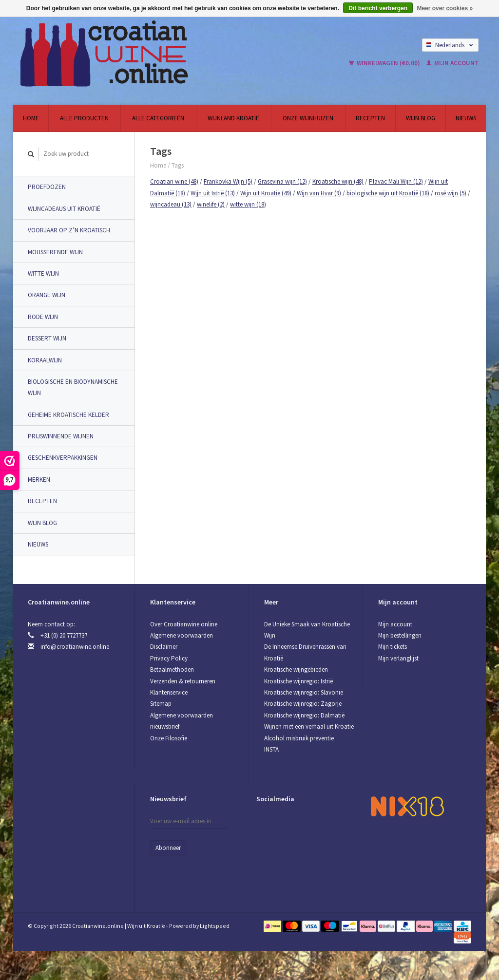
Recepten (370, 118)
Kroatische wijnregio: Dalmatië (304, 715)
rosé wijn (451, 193)
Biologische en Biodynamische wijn (73, 387)
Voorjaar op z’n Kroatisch (69, 230)
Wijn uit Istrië (213, 193)
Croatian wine (174, 181)
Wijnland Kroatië (233, 118)
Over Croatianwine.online (184, 624)
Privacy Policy (169, 658)
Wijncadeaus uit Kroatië (64, 209)
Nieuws (466, 118)
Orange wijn (47, 295)
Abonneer (168, 848)
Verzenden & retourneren (183, 681)
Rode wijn (43, 317)
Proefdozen (47, 187)
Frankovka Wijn (228, 181)
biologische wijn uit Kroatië (388, 193)
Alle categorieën (158, 118)
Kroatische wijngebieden (296, 669)
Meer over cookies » (445, 8)
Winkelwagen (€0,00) (385, 63)
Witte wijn (43, 273)
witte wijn (248, 204)
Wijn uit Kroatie (266, 193)
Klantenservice (169, 692)
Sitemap (161, 704)
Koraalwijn (45, 360)
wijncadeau (171, 204)
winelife (211, 204)
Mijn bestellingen (400, 635)
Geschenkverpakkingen (63, 458)
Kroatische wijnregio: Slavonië (304, 692)
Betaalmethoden (172, 669)
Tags (178, 165)
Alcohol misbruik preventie (299, 738)
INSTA (271, 749)
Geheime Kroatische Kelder (68, 415)
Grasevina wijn (282, 181)
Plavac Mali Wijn (396, 181)
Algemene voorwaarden (182, 635)
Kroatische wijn (338, 181)
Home (31, 118)
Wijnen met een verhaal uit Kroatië (309, 726)
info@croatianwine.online (75, 647)
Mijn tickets (393, 647)
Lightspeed (215, 926)
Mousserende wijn (55, 252)
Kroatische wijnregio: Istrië (298, 681)
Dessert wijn (47, 338)
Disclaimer (164, 647)
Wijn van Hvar (319, 193)
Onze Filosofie (169, 738)
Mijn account (452, 63)
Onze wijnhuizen (308, 118)
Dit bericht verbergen (378, 8)
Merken (39, 480)
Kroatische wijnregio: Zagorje (303, 704)
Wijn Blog (421, 118)
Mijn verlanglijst (398, 658)
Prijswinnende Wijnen (61, 436)
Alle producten (84, 118)
